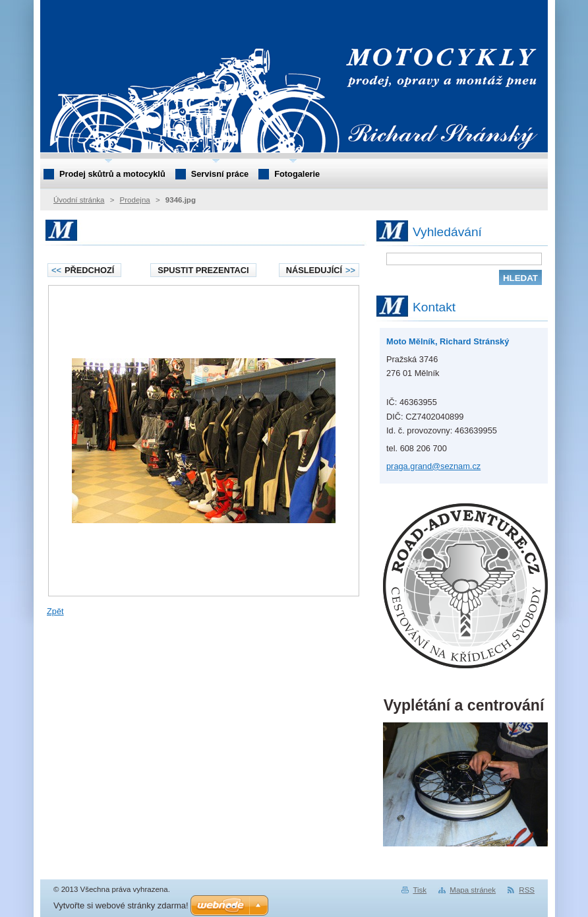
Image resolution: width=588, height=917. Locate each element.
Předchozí (83, 270)
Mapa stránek (473, 890)
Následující (321, 270)
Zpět (55, 611)
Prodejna (135, 200)
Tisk (420, 890)
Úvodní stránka (79, 200)
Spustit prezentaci (203, 270)
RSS (527, 890)
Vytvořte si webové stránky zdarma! (121, 905)
